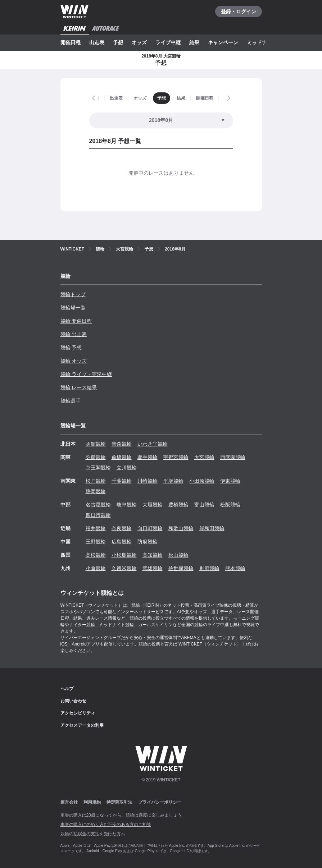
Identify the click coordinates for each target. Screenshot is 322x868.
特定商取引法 (119, 802)
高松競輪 (96, 555)
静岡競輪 (96, 491)
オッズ (139, 42)
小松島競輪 (124, 555)
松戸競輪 (96, 481)
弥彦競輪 (96, 457)
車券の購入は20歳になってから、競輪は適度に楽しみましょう (121, 815)
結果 (194, 42)
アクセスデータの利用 (82, 725)
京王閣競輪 (98, 468)
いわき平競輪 (153, 444)
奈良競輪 (122, 528)
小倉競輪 (96, 568)
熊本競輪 (235, 568)
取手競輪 (148, 457)
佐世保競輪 (181, 568)
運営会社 (69, 802)
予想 (118, 42)
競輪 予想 (71, 348)
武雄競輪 (153, 568)
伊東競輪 (230, 481)
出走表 (97, 42)
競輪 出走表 (74, 334)
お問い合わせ (73, 701)
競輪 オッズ (74, 361)
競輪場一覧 (73, 308)
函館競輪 (96, 444)
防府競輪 (148, 542)
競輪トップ (73, 294)
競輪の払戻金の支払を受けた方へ (93, 834)
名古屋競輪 (98, 505)
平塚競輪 (173, 481)
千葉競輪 (122, 481)
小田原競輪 (202, 481)
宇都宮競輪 (176, 457)
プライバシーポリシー (160, 802)
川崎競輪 (148, 481)
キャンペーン (223, 42)
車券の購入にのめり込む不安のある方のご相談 (106, 825)
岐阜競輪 (127, 505)
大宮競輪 (204, 457)
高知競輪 (153, 555)
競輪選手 (71, 401)
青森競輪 (122, 444)
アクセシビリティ (78, 713)
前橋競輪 (122, 457)
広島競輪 (122, 542)
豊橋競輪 (178, 505)
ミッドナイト (262, 42)
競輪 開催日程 (76, 321)
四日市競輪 (98, 515)
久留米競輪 (124, 568)
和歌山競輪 (181, 528)
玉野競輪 (96, 542)
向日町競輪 (150, 528)
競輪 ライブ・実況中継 (86, 374)
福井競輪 (96, 528)
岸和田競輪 (212, 528)
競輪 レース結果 (79, 387)
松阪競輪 (230, 505)
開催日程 (71, 42)
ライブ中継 (168, 42)
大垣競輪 (153, 505)
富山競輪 (204, 505)
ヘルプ (67, 689)
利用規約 (92, 802)
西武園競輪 (233, 457)
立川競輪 (127, 468)
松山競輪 (178, 555)
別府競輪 (209, 568)
